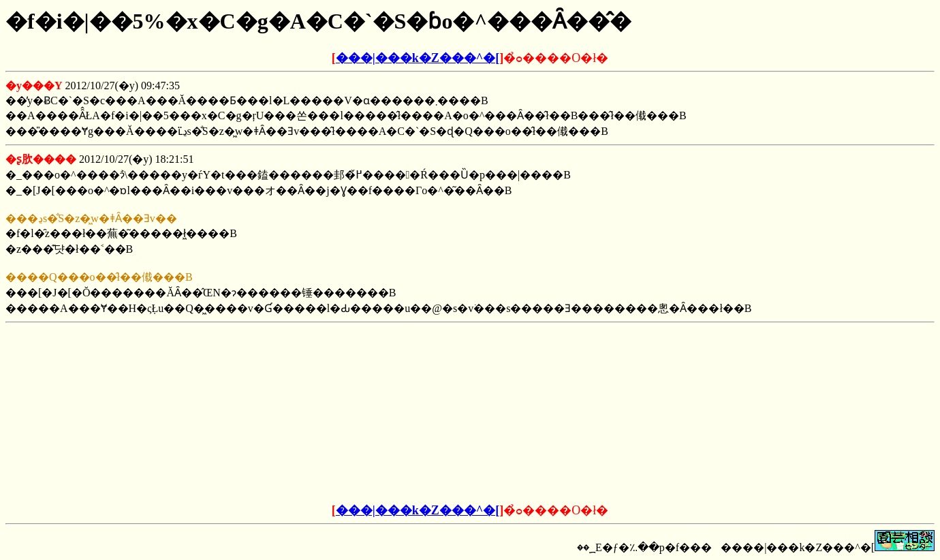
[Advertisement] (366, 414)
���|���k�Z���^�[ (418, 58)
